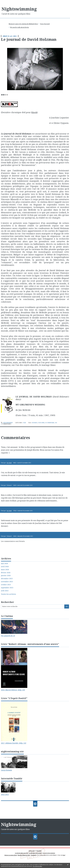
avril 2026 (5, 567)
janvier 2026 (6, 576)
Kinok (34, 112)
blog (64, 855)
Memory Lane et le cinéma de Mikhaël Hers (23, 24)
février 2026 (6, 573)
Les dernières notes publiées (35, 853)
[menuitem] (24, 24)
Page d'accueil (45, 24)
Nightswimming (19, 9)
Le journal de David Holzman (29, 39)
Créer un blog (32, 851)
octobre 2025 (6, 585)
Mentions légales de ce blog (24, 855)
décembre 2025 (7, 579)
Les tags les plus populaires (49, 853)
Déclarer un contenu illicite (11, 855)
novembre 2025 (7, 582)
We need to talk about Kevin (19, 27)
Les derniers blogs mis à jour (22, 853)
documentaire (50, 423)
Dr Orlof (9, 463)
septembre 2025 (7, 588)
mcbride (35, 423)
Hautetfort (39, 851)
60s (56, 423)
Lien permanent (7, 423)
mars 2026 (5, 570)
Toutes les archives (8, 594)
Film (25, 423)
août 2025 (5, 591)
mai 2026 (4, 564)
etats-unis (41, 423)
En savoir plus (37, 866)
